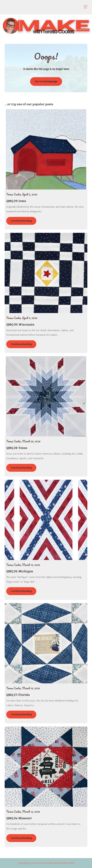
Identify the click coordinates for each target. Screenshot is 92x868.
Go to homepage (46, 81)
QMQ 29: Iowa (16, 201)
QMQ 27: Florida (18, 695)
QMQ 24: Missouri (19, 818)
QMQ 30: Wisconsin (20, 324)
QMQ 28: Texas (17, 448)
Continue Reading (21, 221)
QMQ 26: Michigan (20, 571)
